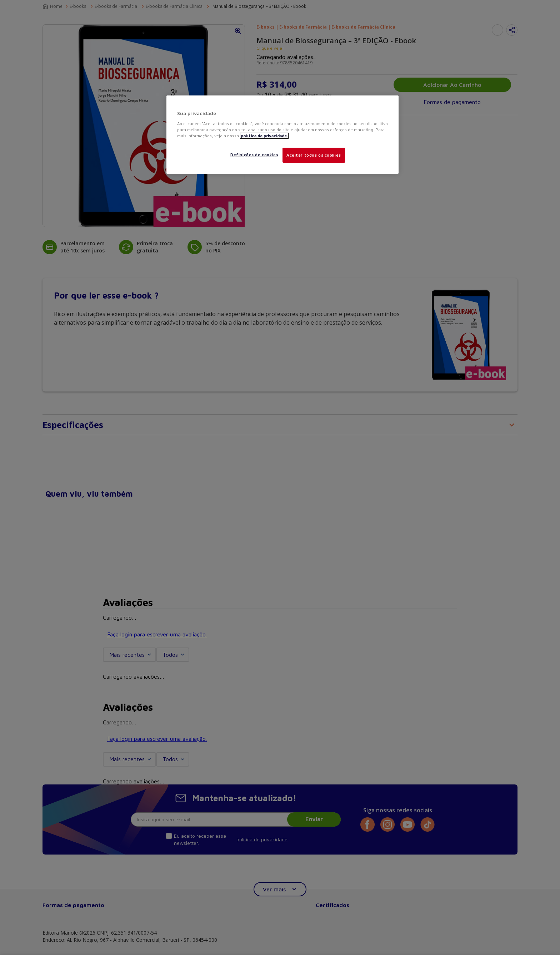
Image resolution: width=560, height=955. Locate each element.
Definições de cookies (254, 155)
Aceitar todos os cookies (314, 155)
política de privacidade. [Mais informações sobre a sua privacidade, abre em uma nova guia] (264, 136)
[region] (282, 135)
